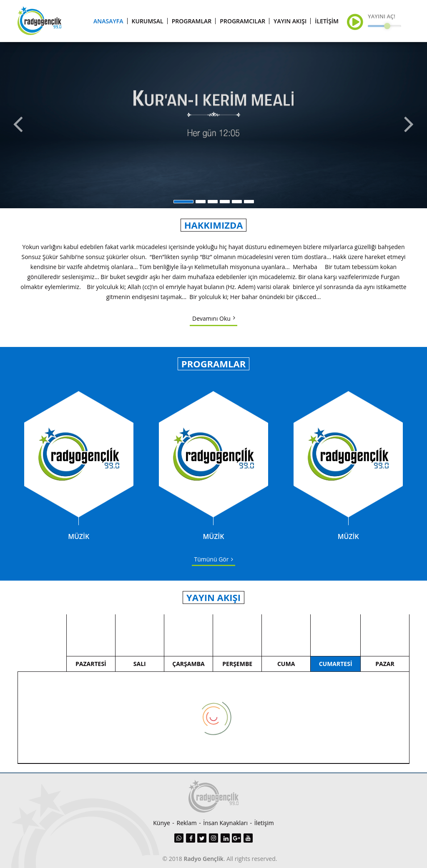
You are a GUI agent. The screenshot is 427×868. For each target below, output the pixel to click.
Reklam (187, 823)
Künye (162, 823)
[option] (213, 125)
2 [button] (201, 202)
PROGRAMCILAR (242, 21)
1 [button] (183, 202)
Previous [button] (17, 125)
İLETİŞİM (327, 21)
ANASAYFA (108, 21)
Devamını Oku (211, 318)
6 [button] (249, 202)
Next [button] (410, 125)
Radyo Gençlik (204, 859)
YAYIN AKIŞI (290, 21)
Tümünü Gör (212, 559)
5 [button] (237, 202)
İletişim (264, 823)
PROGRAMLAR (192, 21)
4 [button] (225, 202)
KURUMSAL (148, 21)
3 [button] (213, 202)
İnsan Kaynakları (225, 823)
